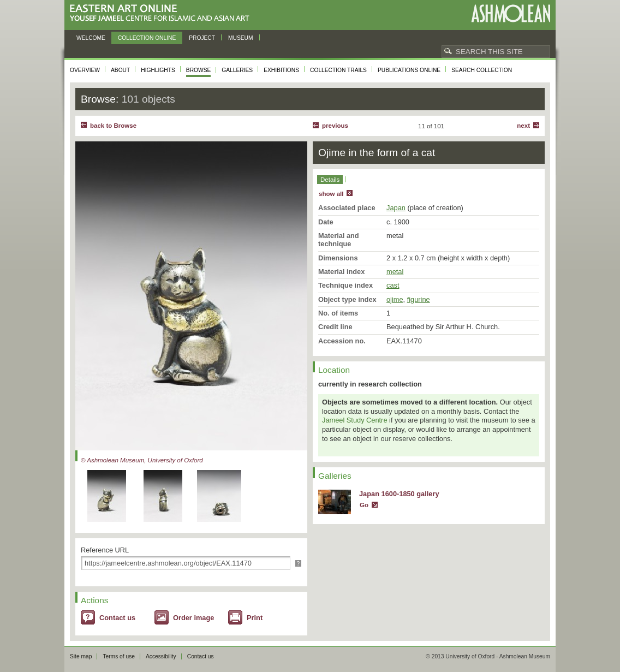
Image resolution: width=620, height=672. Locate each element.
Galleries (237, 70)
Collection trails (338, 70)
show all (331, 194)
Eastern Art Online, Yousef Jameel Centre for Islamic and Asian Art (162, 13)
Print (255, 618)
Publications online (409, 70)
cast (393, 285)
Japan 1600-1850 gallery (399, 494)
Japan (396, 208)
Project (202, 38)
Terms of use (119, 656)
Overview (85, 70)
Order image (193, 618)
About (120, 70)
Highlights (158, 70)
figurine (419, 299)
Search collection (482, 70)
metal (395, 272)
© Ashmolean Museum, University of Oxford (142, 460)
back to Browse (113, 126)
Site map (81, 656)
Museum (241, 38)
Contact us (117, 618)
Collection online (147, 38)
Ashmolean (511, 13)
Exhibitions (281, 70)
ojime (395, 299)
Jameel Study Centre (355, 420)
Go (364, 505)
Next (523, 126)
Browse (199, 70)
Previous (335, 126)
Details (330, 180)
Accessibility (161, 656)
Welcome (91, 38)
